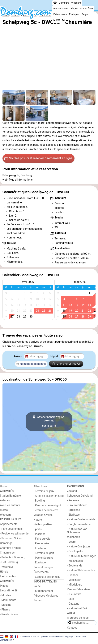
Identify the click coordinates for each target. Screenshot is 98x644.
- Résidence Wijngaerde (14, 534)
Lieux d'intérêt (9, 591)
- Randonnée (41, 544)
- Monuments (8, 600)
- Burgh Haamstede (79, 524)
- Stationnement (43, 591)
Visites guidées (43, 524)
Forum (38, 600)
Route (37, 586)
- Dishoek (73, 575)
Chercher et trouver (66, 364)
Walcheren (73, 537)
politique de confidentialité (52, 637)
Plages (74, 8)
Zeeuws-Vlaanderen (79, 589)
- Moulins (6, 605)
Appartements (9, 524)
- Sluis (71, 599)
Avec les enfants (10, 505)
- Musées (6, 595)
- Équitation (40, 548)
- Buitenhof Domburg (13, 557)
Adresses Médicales (46, 596)
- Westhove (7, 567)
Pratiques (74, 14)
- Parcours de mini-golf (47, 505)
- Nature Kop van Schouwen (77, 531)
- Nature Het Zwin (78, 608)
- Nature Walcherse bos (81, 570)
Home (4, 486)
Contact (72, 628)
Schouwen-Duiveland (80, 496)
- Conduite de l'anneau (47, 577)
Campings (6, 543)
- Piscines (40, 534)
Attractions (40, 486)
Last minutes (8, 576)
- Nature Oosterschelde (81, 520)
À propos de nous (78, 618)
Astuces (5, 500)
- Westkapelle (75, 561)
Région (85, 14)
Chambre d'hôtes (10, 548)
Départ (54, 356)
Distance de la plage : (68, 254)
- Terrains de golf (44, 553)
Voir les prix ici (38, 158)
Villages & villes (43, 515)
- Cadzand (73, 604)
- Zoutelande (75, 566)
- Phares (5, 610)
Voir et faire (86, 8)
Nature (38, 520)
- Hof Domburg (9, 562)
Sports (38, 529)
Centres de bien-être (46, 510)
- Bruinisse (73, 510)
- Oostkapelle (75, 551)
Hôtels (4, 572)
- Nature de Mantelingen (82, 556)
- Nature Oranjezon (78, 547)
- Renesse (73, 500)
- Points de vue (9, 614)
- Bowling (39, 501)
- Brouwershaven (77, 505)
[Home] (55, 3)
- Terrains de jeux (44, 491)
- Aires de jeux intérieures (49, 496)
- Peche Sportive (44, 558)
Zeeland (72, 491)
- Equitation (40, 563)
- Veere (71, 542)
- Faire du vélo (42, 539)
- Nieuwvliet (74, 594)
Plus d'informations (21, 180)
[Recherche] (64, 20)
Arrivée (18, 356)
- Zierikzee (73, 515)
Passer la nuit (61, 8)
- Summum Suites (11, 538)
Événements (60, 14)
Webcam (76, 3)
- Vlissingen (74, 580)
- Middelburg (75, 585)
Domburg (64, 3)
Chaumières (7, 553)
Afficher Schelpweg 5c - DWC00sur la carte (49, 421)
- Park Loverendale (11, 529)
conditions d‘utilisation (30, 637)
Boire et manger (43, 567)
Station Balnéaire (10, 496)
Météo (57, 20)
